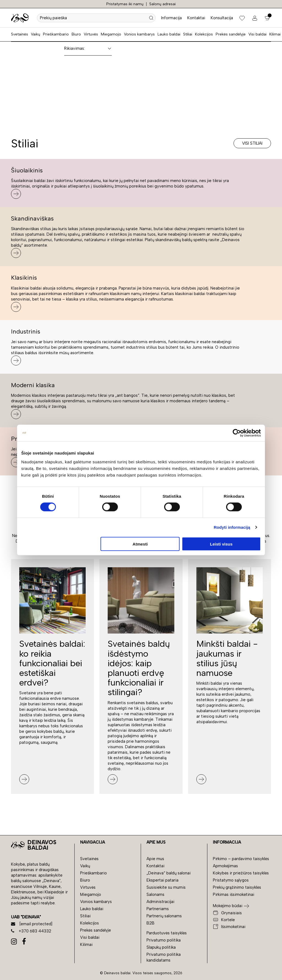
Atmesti (140, 544)
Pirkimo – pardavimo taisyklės (241, 859)
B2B (151, 923)
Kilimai (275, 34)
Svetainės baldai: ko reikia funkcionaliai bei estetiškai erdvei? (52, 663)
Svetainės (20, 34)
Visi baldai (257, 34)
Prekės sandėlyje (231, 34)
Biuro (76, 34)
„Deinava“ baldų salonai (169, 873)
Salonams (155, 894)
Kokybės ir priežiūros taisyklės (241, 873)
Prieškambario (56, 34)
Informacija (171, 18)
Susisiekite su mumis (166, 887)
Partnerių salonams (164, 916)
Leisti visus (221, 544)
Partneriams (158, 909)
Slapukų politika (161, 947)
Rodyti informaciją (232, 527)
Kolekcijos (204, 34)
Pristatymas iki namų (125, 4)
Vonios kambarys (139, 34)
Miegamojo (111, 34)
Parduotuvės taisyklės (167, 933)
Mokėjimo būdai (228, 906)
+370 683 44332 (31, 931)
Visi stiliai (252, 143)
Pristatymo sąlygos (231, 880)
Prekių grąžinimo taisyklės (237, 887)
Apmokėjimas (225, 866)
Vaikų (36, 34)
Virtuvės (91, 34)
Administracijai (160, 902)
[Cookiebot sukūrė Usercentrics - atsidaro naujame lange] (237, 433)
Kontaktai (196, 18)
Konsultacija (222, 18)
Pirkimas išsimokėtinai (234, 894)
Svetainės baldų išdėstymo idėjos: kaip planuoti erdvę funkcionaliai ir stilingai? (139, 668)
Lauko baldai (169, 34)
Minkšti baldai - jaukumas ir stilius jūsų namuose (227, 658)
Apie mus (155, 859)
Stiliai (188, 34)
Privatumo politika (164, 940)
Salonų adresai (162, 4)
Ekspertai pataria (162, 880)
